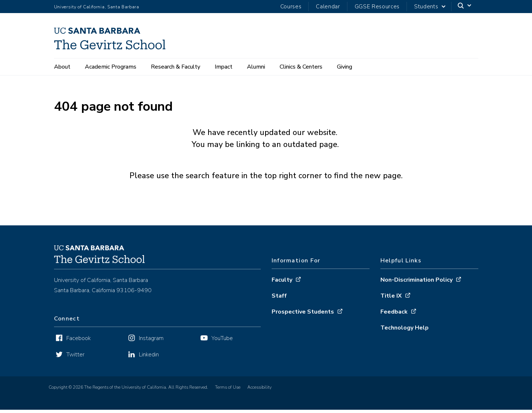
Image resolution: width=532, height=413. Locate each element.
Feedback (394, 315)
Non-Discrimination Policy (416, 283)
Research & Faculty (176, 67)
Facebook (79, 342)
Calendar (328, 7)
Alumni (256, 67)
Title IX (391, 299)
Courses (291, 7)
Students (426, 7)
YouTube (222, 342)
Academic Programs (111, 67)
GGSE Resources (377, 7)
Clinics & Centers (301, 67)
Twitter (75, 358)
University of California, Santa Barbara (97, 7)
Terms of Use (228, 390)
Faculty (282, 283)
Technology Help (405, 331)
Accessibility (259, 390)
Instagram (151, 342)
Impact (224, 67)
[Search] (465, 7)
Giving (345, 67)
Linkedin (149, 358)
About (62, 67)
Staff (279, 299)
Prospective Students (303, 315)
